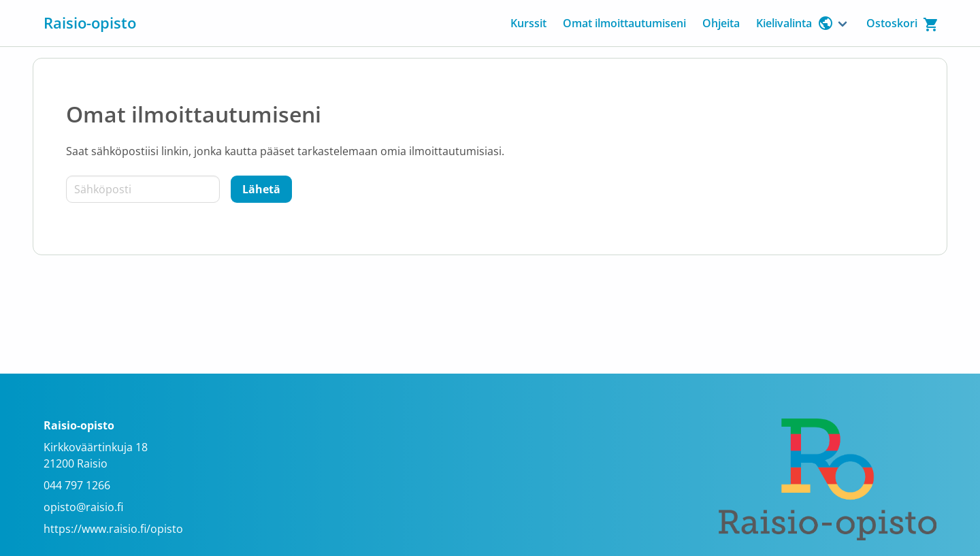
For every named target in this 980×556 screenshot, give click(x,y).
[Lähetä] (261, 189)
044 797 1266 (77, 485)
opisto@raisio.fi (83, 507)
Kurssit (528, 23)
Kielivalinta (795, 23)
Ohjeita (721, 23)
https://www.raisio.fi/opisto (113, 529)
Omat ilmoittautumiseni (624, 23)
